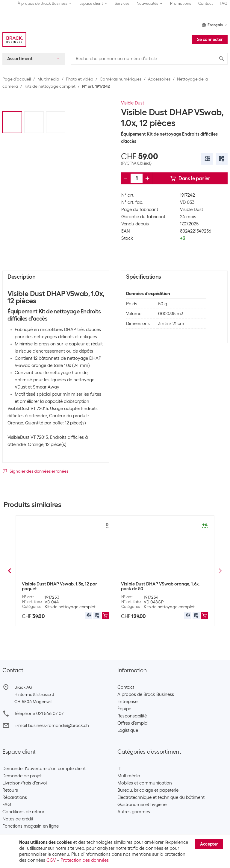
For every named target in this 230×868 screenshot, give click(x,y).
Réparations (15, 797)
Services (122, 3)
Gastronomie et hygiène (142, 805)
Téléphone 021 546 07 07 (39, 714)
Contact (205, 3)
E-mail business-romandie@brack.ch (52, 726)
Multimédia (48, 79)
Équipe (124, 709)
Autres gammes (134, 812)
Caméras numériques (121, 79)
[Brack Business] (14, 40)
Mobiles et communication (145, 783)
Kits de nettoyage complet (50, 86)
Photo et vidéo (80, 79)
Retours (10, 790)
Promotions (181, 3)
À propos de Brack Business (146, 694)
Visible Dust (133, 103)
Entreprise (127, 702)
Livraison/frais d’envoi (25, 783)
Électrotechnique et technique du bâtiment (161, 797)
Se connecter (210, 40)
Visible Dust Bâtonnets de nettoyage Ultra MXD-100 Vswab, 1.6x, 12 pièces (65, 586)
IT (119, 769)
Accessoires (159, 79)
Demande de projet (22, 776)
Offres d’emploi (133, 723)
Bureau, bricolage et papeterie (148, 790)
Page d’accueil (17, 79)
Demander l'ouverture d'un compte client (44, 769)
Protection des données (85, 860)
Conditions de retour (23, 812)
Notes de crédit (18, 819)
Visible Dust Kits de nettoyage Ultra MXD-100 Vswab (164, 586)
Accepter (209, 844)
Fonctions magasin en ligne (31, 826)
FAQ (224, 3)
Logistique (128, 730)
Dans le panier (190, 178)
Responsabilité (132, 716)
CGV (51, 860)
